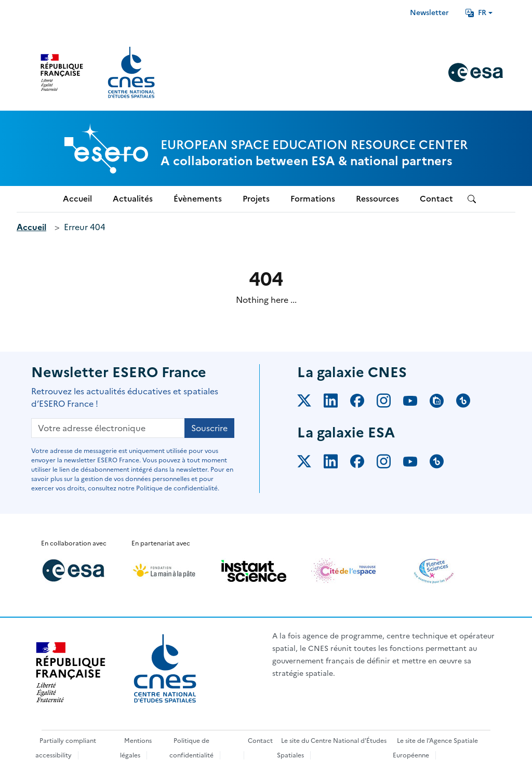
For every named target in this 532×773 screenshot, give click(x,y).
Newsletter (429, 13)
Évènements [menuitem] (198, 199)
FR (476, 13)
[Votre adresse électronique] (108, 428)
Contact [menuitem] (436, 199)
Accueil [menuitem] (77, 199)
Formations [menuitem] (313, 199)
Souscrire (209, 428)
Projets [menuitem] (256, 199)
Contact (260, 741)
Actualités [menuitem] (133, 199)
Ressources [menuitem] (377, 199)
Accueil (31, 227)
